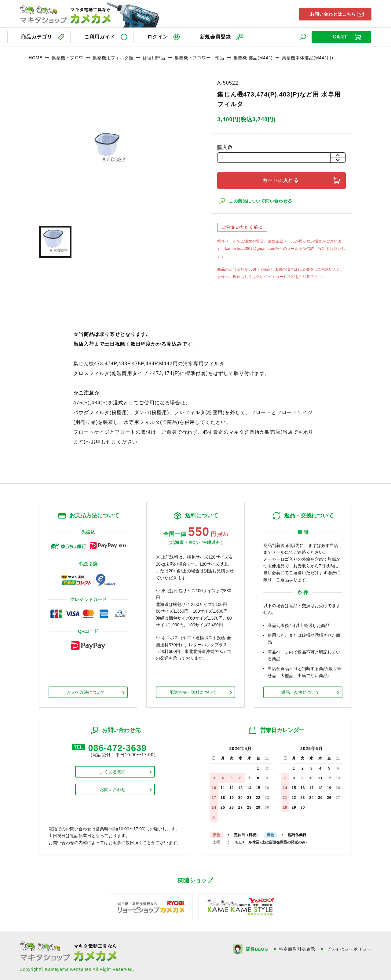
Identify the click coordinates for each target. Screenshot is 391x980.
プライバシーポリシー (349, 948)
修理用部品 (154, 56)
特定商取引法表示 (297, 948)
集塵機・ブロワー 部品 (199, 56)
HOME (36, 56)
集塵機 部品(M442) (253, 56)
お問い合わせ (113, 789)
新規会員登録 (220, 36)
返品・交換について (301, 691)
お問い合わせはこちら (330, 13)
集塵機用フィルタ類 (113, 56)
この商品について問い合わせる (261, 200)
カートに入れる (281, 179)
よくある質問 (113, 771)
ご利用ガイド (100, 36)
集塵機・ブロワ (68, 56)
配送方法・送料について (193, 691)
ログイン (160, 36)
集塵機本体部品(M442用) (308, 56)
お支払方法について (86, 691)
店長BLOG (256, 948)
